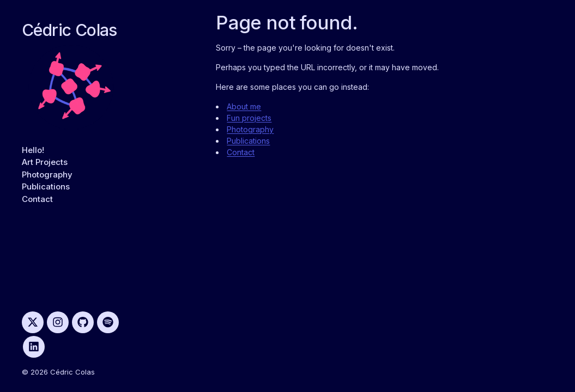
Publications (46, 186)
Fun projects (249, 118)
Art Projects (45, 162)
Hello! (33, 150)
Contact (37, 199)
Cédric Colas (69, 30)
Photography (47, 174)
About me (244, 106)
